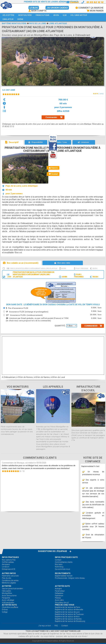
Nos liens (59, 564)
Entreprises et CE (9, 569)
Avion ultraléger (8, 600)
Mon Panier (95, 11)
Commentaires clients (64, 562)
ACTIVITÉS (7, 586)
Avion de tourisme (9, 596)
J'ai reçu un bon (45, 626)
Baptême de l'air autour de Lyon (67, 612)
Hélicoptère (6, 591)
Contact (73, 2)
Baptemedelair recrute (64, 576)
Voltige (5, 612)
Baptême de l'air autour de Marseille (69, 610)
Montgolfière (7, 593)
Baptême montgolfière (14, 23)
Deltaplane (59, 593)
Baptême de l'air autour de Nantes (68, 619)
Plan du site (6, 578)
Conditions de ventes (10, 580)
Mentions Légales (9, 583)
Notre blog (59, 567)
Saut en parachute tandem (12, 589)
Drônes (5, 610)
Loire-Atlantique (58, 23)
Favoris (53, 168)
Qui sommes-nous (62, 569)
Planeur (58, 598)
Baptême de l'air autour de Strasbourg (70, 621)
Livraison (6, 567)
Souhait (53, 174)
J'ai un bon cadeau (57, 8)
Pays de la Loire (38, 23)
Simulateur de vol (62, 603)
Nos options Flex (9, 560)
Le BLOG (34, 8)
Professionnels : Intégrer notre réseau (70, 578)
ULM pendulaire (8, 603)
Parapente (6, 598)
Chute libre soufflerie (10, 607)
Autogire (58, 589)
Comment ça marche (89, 8)
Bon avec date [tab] (62, 263)
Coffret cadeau (8, 562)
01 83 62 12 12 (95, 2)
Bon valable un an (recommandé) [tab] (20, 263)
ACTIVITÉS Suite (62, 586)
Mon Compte (37, 11)
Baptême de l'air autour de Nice (67, 617)
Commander (54, 117)
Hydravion (59, 596)
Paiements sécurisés (10, 576)
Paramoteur (60, 591)
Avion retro (59, 600)
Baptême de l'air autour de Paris (67, 607)
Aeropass (6, 564)
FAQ (56, 626)
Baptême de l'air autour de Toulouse (69, 614)
